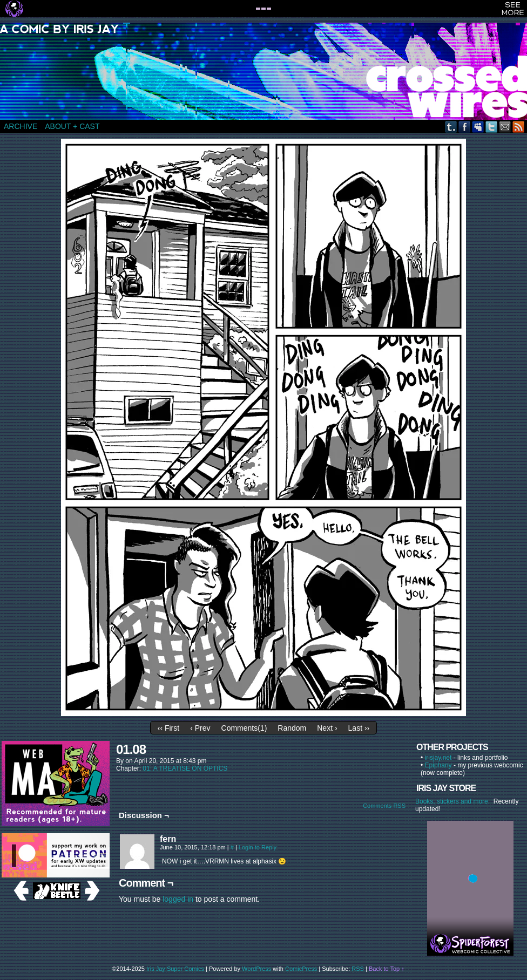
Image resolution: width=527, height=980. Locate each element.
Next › (327, 728)
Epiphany (438, 765)
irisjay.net (438, 758)
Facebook (465, 127)
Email (505, 127)
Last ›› (359, 728)
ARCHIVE (21, 126)
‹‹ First (168, 728)
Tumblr (451, 127)
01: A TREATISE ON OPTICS (185, 768)
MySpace (478, 127)
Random (292, 728)
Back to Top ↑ (387, 969)
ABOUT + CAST (72, 126)
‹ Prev (200, 728)
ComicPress (301, 969)
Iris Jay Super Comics (175, 969)
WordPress (256, 969)
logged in (178, 899)
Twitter (492, 127)
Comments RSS (384, 806)
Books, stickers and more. (454, 801)
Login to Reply (258, 847)
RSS (519, 127)
